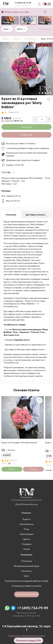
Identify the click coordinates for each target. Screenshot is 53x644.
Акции (27, 549)
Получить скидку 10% (28, 640)
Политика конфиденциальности (26, 500)
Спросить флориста (27, 594)
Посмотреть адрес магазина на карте (27, 636)
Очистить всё (45, 29)
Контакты (26, 571)
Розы (26, 529)
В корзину (27, 127)
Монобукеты (26, 524)
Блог (26, 576)
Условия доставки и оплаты (26, 586)
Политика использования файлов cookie (26, 581)
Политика (26, 561)
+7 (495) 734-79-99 (23, 3)
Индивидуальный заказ (27, 566)
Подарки (27, 544)
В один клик (27, 135)
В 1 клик (33, 469)
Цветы (26, 539)
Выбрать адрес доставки (17, 12)
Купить (12, 469)
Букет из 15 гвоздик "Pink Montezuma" (19, 443)
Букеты (27, 519)
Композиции (26, 534)
